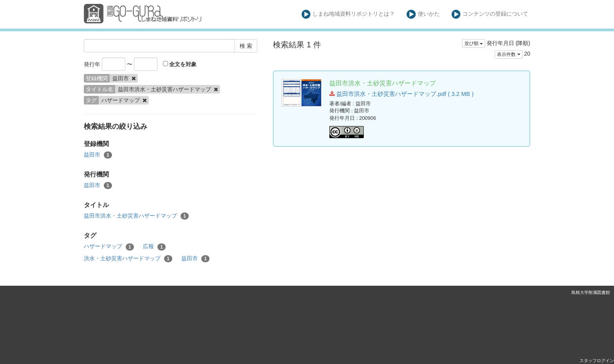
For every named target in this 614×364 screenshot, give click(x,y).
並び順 (474, 43)
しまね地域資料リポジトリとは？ (348, 14)
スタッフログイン (597, 360)
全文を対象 (180, 64)
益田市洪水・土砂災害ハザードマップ (136, 216)
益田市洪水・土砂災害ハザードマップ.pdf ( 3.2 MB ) (401, 94)
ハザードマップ (109, 247)
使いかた (423, 14)
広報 (154, 247)
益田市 (98, 155)
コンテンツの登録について (490, 14)
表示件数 (508, 54)
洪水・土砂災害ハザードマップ (128, 259)
